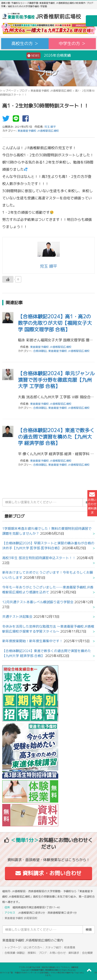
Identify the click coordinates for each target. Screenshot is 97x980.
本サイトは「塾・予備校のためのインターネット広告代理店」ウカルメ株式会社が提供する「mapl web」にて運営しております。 (49, 974)
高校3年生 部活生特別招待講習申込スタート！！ (39, 558)
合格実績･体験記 (15, 953)
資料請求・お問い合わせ (48, 873)
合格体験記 (40, 351)
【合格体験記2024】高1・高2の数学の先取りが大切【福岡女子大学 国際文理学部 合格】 (55, 323)
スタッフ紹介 (53, 947)
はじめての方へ (33, 947)
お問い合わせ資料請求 (92, 503)
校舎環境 (70, 947)
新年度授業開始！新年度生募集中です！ (32, 641)
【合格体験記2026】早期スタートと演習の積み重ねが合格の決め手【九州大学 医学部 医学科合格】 (48, 546)
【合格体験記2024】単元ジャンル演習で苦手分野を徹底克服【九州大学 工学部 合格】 (56, 380)
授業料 (32, 953)
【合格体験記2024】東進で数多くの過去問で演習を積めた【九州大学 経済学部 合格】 (56, 437)
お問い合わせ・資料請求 (64, 953)
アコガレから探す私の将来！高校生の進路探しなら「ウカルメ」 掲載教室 (49, 967)
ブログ (23, 91)
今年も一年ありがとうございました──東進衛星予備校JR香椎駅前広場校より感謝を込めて (48, 590)
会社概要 (87, 953)
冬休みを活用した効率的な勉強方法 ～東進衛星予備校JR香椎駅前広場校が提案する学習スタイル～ (48, 629)
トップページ (8, 91)
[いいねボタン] (8, 279)
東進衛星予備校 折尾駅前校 (21, 918)
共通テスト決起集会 (17, 617)
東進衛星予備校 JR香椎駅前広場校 (51, 91)
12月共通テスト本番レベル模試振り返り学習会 (38, 602)
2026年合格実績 (49, 56)
